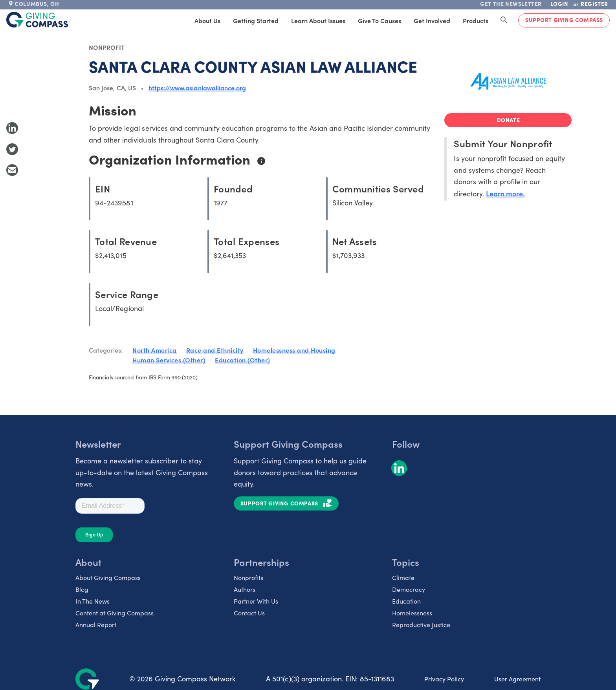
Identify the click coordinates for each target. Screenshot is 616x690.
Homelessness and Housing (294, 350)
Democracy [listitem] (409, 589)
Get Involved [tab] (432, 20)
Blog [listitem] (82, 589)
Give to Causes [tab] (379, 20)
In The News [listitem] (93, 601)
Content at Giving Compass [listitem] (115, 613)
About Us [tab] (207, 20)
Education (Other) (243, 360)
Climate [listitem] (403, 577)
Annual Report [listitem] (96, 625)
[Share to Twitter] (12, 149)
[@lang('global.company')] (37, 20)
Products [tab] (476, 20)
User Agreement (517, 679)
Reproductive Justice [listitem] (421, 625)
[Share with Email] (12, 170)
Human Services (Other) (169, 360)
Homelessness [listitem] (412, 613)
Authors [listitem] (245, 589)
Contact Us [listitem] (249, 613)
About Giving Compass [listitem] (108, 577)
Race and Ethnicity (215, 350)
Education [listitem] (406, 601)
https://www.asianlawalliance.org (197, 88)
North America (155, 350)
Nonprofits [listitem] (248, 577)
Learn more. (505, 193)
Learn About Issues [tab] (318, 20)
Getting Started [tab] (256, 20)
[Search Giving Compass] (504, 20)
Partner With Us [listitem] (256, 601)
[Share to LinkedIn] (12, 128)
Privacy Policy (444, 679)
